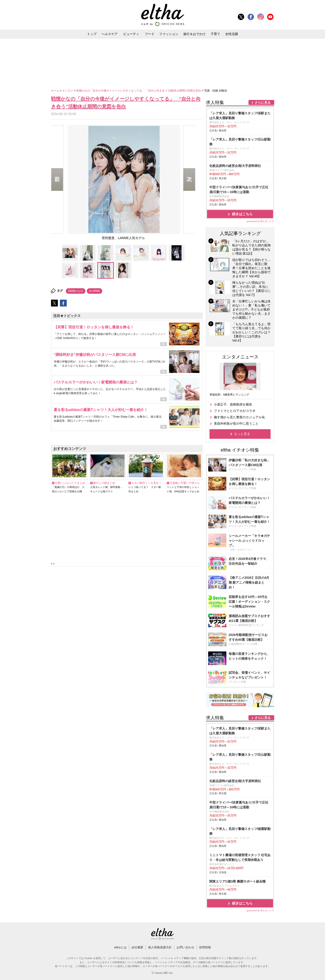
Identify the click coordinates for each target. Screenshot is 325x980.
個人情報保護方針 (160, 947)
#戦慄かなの (76, 291)
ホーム (55, 91)
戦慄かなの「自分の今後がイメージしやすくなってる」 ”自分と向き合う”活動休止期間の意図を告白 (139, 91)
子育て (215, 34)
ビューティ (131, 34)
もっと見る (242, 434)
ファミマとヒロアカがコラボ (235, 411)
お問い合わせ (185, 947)
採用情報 (205, 947)
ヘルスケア (110, 34)
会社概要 (137, 947)
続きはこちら (242, 214)
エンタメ (68, 91)
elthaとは (120, 947)
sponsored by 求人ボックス (260, 221)
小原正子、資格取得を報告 (233, 404)
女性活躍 (232, 34)
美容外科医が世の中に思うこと (236, 424)
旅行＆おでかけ (194, 34)
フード (150, 34)
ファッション (169, 34)
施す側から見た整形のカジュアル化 (239, 417)
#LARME (95, 291)
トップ (92, 34)
